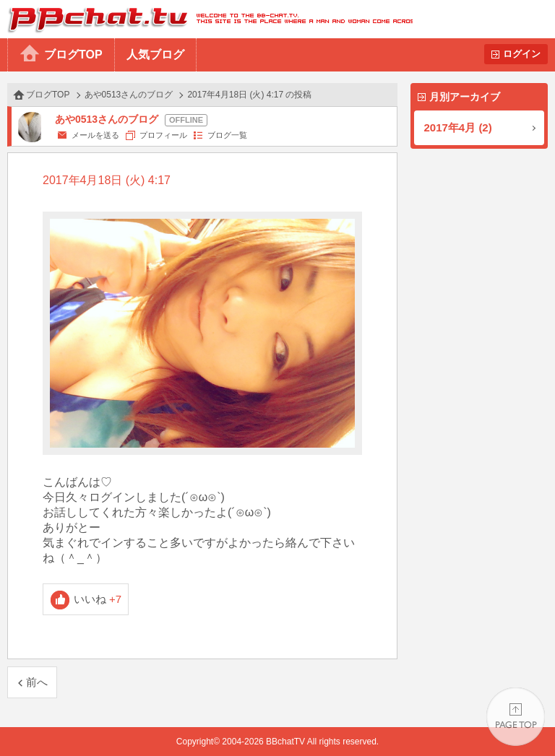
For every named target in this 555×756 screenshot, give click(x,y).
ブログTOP (73, 55)
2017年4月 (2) (458, 127)
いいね (98, 599)
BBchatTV (206, 19)
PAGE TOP (516, 717)
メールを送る (95, 135)
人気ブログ (155, 55)
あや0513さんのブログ (129, 95)
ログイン (522, 54)
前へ (37, 682)
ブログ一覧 (227, 135)
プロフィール (163, 135)
